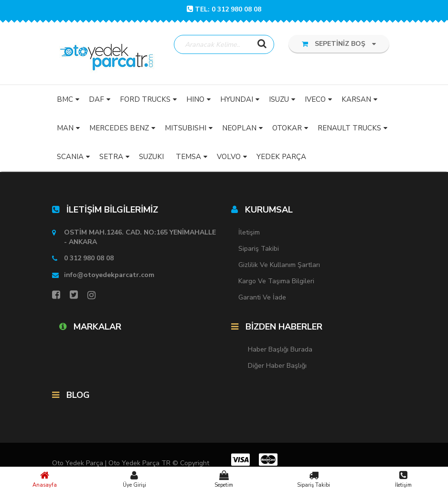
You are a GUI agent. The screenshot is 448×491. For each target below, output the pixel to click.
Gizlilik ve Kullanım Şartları (279, 265)
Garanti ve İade (262, 297)
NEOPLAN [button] (239, 128)
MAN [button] (65, 128)
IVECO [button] (315, 99)
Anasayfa (45, 479)
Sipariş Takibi (314, 479)
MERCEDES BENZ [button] (119, 128)
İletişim (403, 479)
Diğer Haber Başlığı (277, 366)
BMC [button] (65, 99)
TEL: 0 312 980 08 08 (224, 9)
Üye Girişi (135, 479)
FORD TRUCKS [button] (145, 99)
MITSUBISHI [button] (186, 128)
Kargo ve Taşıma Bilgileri (276, 281)
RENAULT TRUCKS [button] (349, 128)
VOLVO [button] (229, 157)
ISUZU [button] (279, 99)
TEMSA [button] (188, 157)
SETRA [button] (111, 157)
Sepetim (224, 479)
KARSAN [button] (356, 99)
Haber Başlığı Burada (280, 349)
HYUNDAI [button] (237, 99)
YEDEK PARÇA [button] (281, 157)
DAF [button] (96, 99)
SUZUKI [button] (151, 157)
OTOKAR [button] (287, 128)
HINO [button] (195, 99)
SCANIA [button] (70, 157)
